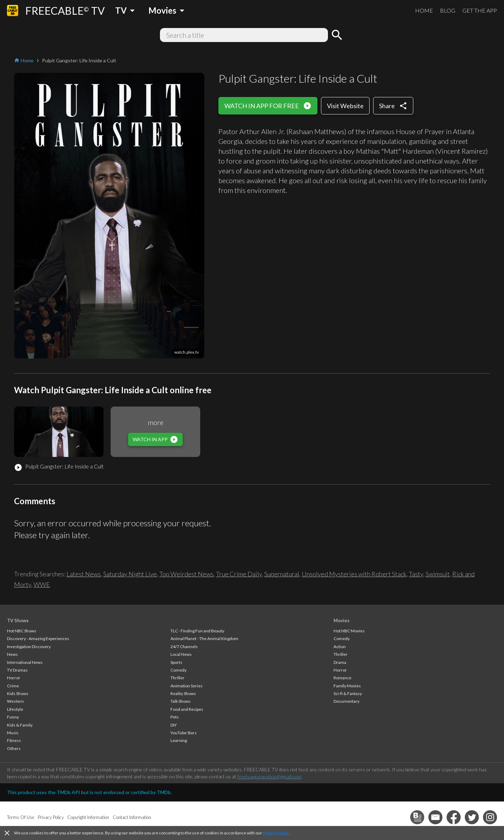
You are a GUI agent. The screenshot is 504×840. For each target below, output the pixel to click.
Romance (342, 678)
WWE (42, 584)
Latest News (84, 574)
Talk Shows (181, 701)
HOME (424, 10)
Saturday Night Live (130, 574)
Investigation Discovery (29, 647)
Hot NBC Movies (349, 631)
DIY (174, 725)
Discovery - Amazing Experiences (38, 638)
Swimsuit (438, 574)
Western (15, 701)
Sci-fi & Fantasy (348, 693)
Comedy (178, 670)
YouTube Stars (184, 733)
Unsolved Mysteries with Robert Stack (354, 574)
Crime (13, 686)
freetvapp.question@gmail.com (269, 776)
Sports (176, 662)
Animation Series (187, 686)
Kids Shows (18, 693)
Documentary (346, 701)
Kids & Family (20, 725)
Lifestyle (15, 709)
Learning (179, 740)
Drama (340, 662)
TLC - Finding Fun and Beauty (197, 631)
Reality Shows (183, 693)
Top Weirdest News (186, 574)
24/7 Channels (184, 647)
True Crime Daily (239, 574)
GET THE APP (480, 10)
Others (14, 748)
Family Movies (347, 686)
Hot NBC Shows (22, 631)
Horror (14, 678)
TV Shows (18, 620)
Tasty (416, 574)
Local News (181, 654)
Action (340, 647)
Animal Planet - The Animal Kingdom (204, 638)
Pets (175, 717)
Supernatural (282, 574)
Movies (342, 620)
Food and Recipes (187, 709)
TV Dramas (17, 670)
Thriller (177, 678)
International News (25, 662)
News (12, 654)
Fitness (14, 740)
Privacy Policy (276, 833)
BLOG (448, 10)
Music (13, 733)
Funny (13, 717)
